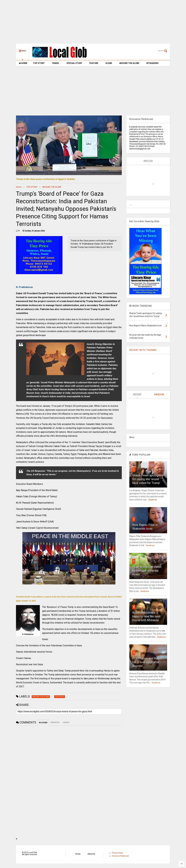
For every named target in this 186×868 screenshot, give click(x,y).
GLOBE (109, 63)
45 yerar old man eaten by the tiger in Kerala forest (147, 571)
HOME (23, 63)
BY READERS (152, 63)
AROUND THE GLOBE (129, 63)
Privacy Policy (117, 853)
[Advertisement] (93, 23)
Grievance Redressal (120, 856)
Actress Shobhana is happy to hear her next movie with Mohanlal (146, 616)
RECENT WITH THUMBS (143, 350)
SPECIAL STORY (74, 63)
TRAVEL (56, 63)
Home (19, 187)
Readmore (153, 500)
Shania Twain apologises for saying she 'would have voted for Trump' (148, 479)
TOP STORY (39, 63)
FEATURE (94, 63)
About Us (91, 854)
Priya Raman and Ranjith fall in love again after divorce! (147, 662)
